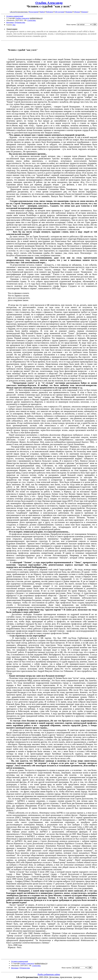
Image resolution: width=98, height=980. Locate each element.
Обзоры (77, 12)
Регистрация (34, 12)
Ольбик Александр (49, 3)
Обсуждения (59, 12)
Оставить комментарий (15, 16)
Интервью (10, 22)
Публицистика (20, 22)
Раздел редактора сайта (49, 974)
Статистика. (32, 20)
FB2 (14, 25)
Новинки (69, 12)
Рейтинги (50, 12)
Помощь (84, 12)
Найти (42, 12)
